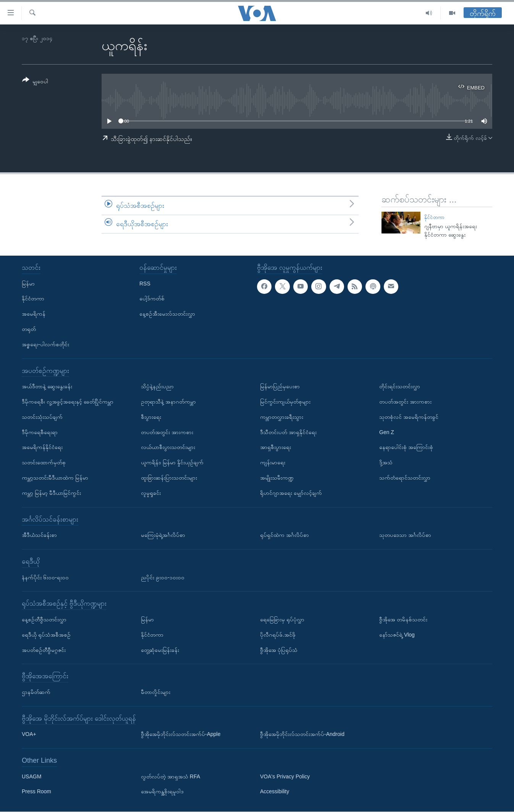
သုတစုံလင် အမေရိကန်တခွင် (409, 417)
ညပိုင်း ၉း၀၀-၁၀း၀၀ (163, 577)
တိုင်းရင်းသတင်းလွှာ (400, 387)
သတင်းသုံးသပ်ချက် (42, 417)
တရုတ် (29, 329)
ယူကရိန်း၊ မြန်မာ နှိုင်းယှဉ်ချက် (172, 463)
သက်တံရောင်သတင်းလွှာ (405, 478)
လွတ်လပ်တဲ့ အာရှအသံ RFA (171, 776)
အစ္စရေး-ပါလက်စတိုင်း (45, 344)
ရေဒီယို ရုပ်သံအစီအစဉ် (46, 635)
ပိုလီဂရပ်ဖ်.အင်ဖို (278, 635)
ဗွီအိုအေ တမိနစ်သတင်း (403, 619)
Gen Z (387, 432)
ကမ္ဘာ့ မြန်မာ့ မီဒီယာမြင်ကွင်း (51, 493)
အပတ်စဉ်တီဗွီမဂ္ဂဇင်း (44, 650)
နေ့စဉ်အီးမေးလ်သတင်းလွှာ (167, 314)
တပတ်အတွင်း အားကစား (167, 432)
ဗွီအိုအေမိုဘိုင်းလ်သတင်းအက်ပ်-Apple (181, 734)
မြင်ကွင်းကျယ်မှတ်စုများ (285, 402)
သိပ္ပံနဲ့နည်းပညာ (157, 387)
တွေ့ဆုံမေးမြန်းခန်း (160, 650)
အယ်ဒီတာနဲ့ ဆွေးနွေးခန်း (47, 387)
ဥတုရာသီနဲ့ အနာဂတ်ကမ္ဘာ (168, 402)
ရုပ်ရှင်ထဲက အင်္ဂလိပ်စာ (284, 535)
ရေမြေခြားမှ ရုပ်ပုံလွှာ (282, 619)
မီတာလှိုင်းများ (156, 692)
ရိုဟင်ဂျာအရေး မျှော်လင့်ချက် (291, 493)
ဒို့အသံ (386, 463)
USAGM (32, 776)
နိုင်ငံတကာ (434, 217)
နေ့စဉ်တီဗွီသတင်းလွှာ (44, 619)
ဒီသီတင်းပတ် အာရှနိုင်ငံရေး (288, 432)
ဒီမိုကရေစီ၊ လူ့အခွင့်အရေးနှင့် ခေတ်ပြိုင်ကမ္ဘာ (68, 402)
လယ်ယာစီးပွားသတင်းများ (168, 447)
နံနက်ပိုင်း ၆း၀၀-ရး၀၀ (45, 577)
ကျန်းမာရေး (273, 463)
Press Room (36, 792)
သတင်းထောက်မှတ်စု (44, 463)
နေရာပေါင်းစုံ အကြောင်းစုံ (406, 447)
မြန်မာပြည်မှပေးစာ (280, 387)
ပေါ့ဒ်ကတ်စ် (152, 299)
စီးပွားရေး (151, 417)
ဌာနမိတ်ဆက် (36, 692)
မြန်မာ (28, 284)
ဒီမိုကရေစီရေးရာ (40, 432)
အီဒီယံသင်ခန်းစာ (39, 535)
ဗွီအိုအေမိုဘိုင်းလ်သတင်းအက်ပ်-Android (302, 734)
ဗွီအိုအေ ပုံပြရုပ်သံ (279, 650)
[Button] (35, 82)
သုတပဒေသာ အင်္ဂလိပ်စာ (405, 535)
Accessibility (275, 792)
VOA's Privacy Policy (285, 776)
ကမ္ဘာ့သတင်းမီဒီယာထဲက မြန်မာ (55, 478)
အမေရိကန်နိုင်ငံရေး (42, 447)
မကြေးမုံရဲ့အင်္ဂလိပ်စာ (163, 535)
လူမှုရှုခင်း (151, 493)
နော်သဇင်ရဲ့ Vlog (397, 635)
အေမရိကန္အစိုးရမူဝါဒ (162, 792)
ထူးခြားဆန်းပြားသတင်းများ (169, 478)
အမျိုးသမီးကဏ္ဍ (277, 478)
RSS (145, 284)
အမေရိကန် (34, 314)
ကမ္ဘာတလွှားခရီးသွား (282, 417)
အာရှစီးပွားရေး (276, 447)
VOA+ (29, 734)
